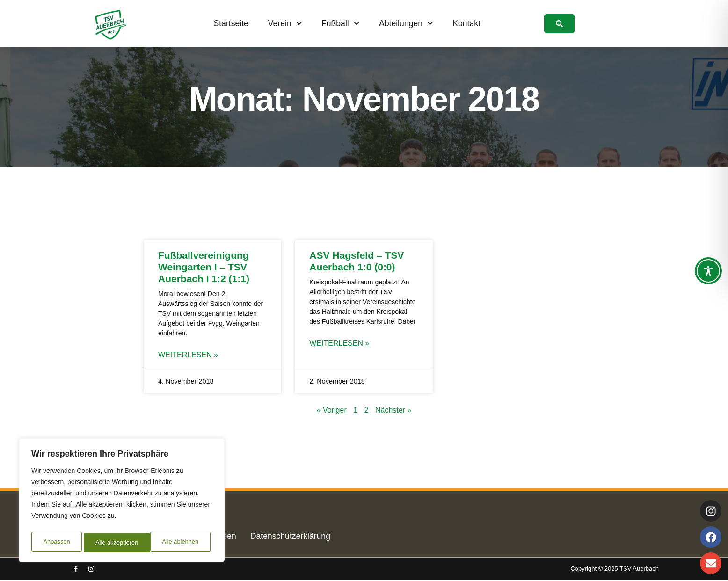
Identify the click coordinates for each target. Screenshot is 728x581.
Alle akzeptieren (179, 543)
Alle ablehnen (113, 543)
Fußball (340, 23)
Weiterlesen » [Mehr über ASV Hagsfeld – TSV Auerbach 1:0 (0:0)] (339, 344)
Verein (285, 23)
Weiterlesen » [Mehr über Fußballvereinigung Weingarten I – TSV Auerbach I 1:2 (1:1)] (188, 355)
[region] (122, 502)
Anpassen (56, 543)
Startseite (231, 23)
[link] (559, 24)
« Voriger (332, 411)
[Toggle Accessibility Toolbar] (708, 271)
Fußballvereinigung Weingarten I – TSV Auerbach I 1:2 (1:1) (204, 267)
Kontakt (466, 23)
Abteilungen (406, 23)
